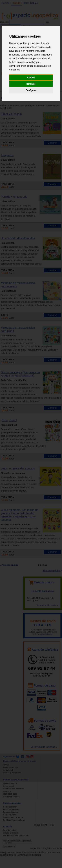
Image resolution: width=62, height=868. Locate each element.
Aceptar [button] (31, 77)
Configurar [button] (31, 90)
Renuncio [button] (31, 84)
